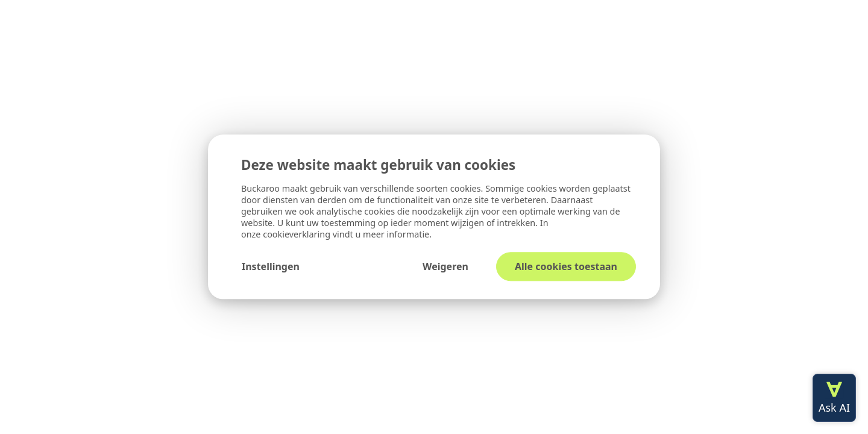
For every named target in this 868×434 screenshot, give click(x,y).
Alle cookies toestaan (566, 267)
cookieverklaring (298, 235)
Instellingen (271, 267)
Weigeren (445, 267)
